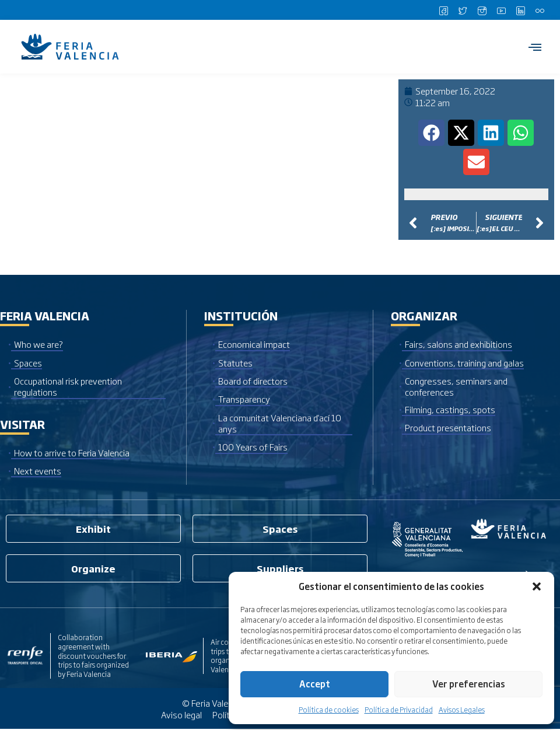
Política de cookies (329, 710)
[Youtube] (501, 10)
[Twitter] (463, 10)
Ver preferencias (469, 684)
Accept (315, 684)
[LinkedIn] (520, 10)
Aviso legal (181, 715)
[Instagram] (482, 10)
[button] (537, 586)
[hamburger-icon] (535, 47)
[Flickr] (540, 10)
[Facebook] (443, 10)
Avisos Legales (462, 710)
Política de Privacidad (399, 710)
